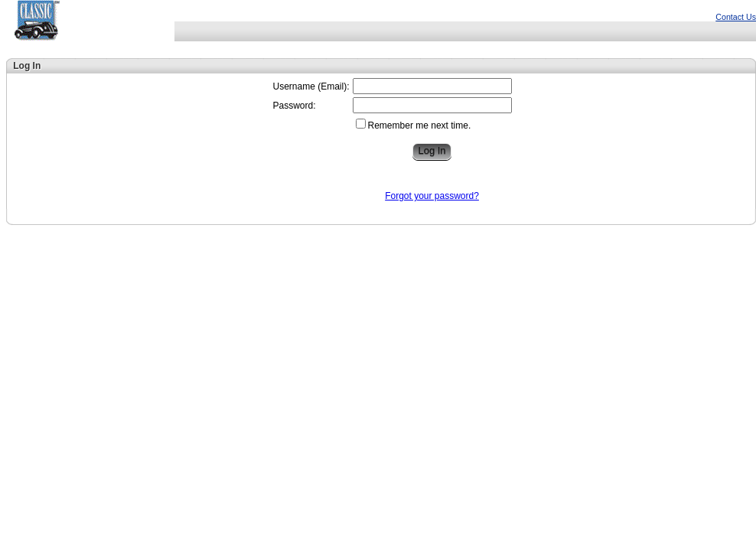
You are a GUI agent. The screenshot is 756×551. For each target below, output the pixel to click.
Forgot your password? (432, 196)
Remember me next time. (420, 126)
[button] (432, 152)
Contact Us (736, 17)
